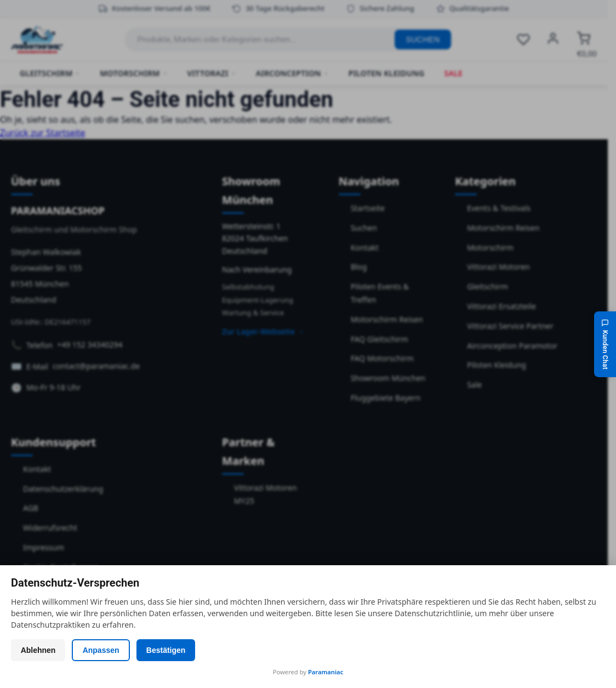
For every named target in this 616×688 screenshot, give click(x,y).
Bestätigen (173, 650)
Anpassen (105, 650)
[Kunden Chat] (605, 344)
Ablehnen (39, 650)
